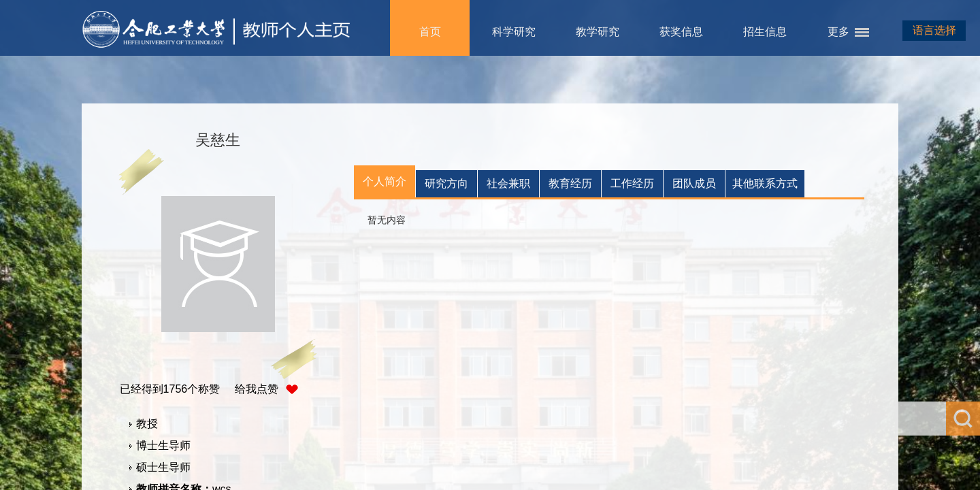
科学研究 (514, 32)
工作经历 (632, 183)
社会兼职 (508, 183)
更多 (838, 32)
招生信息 (765, 32)
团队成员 (694, 183)
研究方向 (446, 183)
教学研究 (598, 32)
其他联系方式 (765, 183)
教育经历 (570, 183)
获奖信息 (681, 32)
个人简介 (385, 181)
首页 (430, 32)
